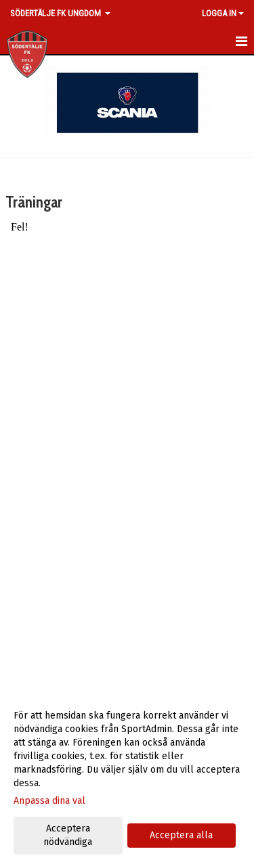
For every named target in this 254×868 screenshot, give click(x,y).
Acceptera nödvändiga (68, 835)
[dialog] (127, 778)
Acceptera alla (181, 835)
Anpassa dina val (49, 801)
